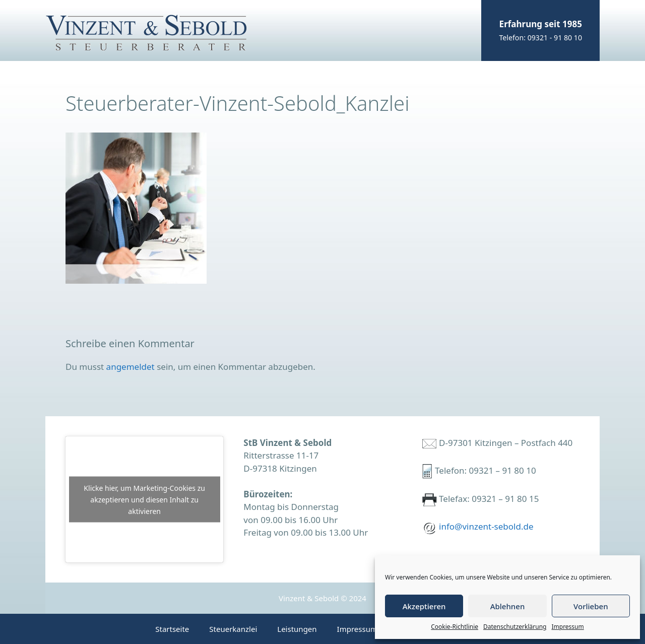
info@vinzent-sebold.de (486, 526)
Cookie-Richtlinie (455, 627)
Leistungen (297, 629)
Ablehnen (508, 606)
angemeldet (131, 367)
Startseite (172, 629)
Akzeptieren (424, 606)
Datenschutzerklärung (515, 627)
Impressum (567, 627)
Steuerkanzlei (233, 629)
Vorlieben (591, 606)
